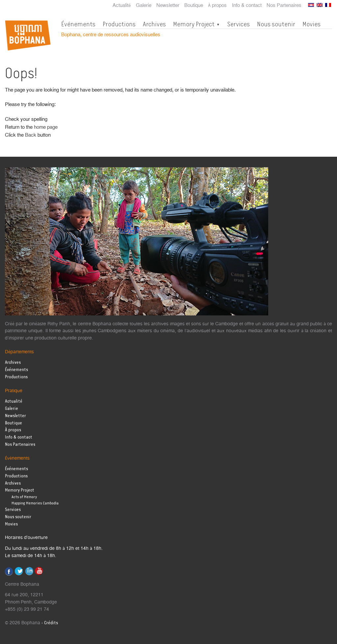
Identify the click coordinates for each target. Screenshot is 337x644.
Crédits (51, 623)
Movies (311, 24)
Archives (154, 24)
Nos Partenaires (284, 6)
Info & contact (247, 6)
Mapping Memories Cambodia (35, 503)
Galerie (144, 6)
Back (31, 135)
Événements (78, 24)
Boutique (194, 6)
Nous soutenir (276, 24)
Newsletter (168, 6)
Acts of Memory (24, 497)
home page (46, 127)
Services (238, 24)
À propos (217, 6)
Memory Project (194, 24)
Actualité (122, 6)
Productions (119, 24)
